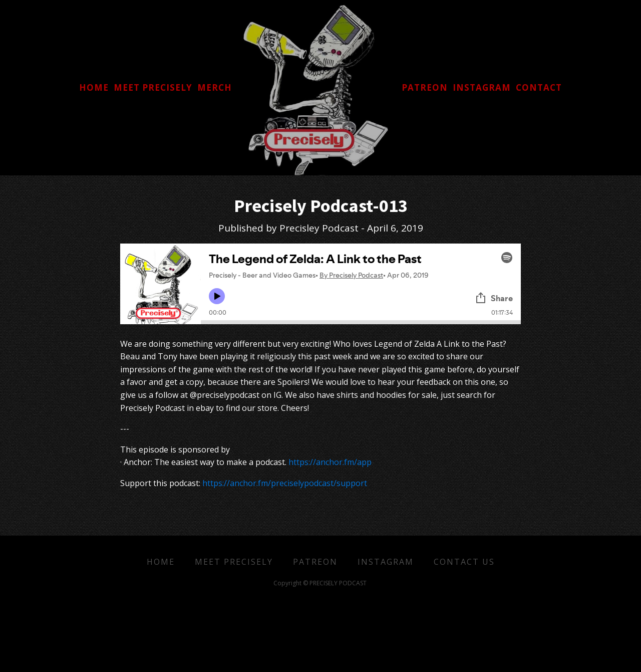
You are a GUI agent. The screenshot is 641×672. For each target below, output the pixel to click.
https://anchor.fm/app (330, 462)
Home (161, 562)
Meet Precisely (234, 562)
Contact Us (464, 562)
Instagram (386, 562)
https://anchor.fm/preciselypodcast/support (285, 483)
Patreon (315, 562)
